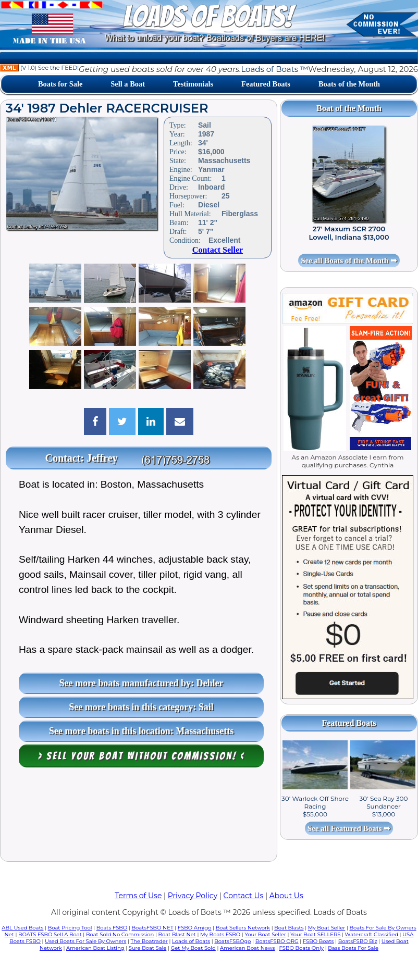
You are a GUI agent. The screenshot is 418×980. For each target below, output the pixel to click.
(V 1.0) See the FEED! (39, 68)
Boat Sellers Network (243, 928)
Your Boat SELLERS (315, 934)
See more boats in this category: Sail (141, 707)
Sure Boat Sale (148, 948)
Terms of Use (138, 896)
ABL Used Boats (22, 928)
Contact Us (244, 896)
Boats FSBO (112, 928)
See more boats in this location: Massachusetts (142, 731)
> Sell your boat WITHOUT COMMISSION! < (142, 756)
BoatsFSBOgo (232, 941)
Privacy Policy (193, 896)
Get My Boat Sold (193, 948)
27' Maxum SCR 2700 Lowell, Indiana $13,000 (349, 233)
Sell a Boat (128, 84)
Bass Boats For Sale (353, 948)
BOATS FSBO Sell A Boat (50, 934)
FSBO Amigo (195, 928)
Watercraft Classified (372, 934)
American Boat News (247, 948)
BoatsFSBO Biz (358, 941)
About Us (286, 896)
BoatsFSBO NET (152, 928)
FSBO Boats (318, 941)
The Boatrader (149, 941)
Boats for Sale (60, 84)
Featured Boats (266, 84)
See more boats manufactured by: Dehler (142, 683)
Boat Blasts (289, 928)
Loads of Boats (191, 941)
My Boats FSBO (220, 934)
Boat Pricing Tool (70, 928)
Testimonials (193, 84)
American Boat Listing (95, 948)
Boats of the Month (349, 84)
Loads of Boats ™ (274, 69)
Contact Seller (218, 250)
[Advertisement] (139, 817)
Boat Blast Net (177, 934)
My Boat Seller (327, 928)
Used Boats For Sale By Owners (85, 941)
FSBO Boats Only (302, 948)
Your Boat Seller (265, 934)
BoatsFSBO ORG (277, 941)
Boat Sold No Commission (120, 934)
